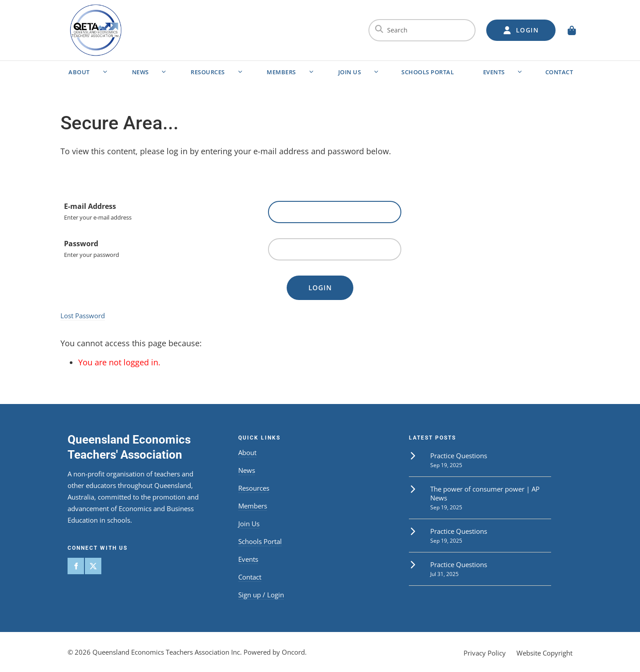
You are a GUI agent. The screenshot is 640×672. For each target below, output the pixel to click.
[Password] (335, 249)
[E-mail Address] (335, 212)
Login (320, 288)
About (79, 72)
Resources (208, 72)
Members (281, 72)
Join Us (350, 72)
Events (494, 72)
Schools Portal (428, 72)
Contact (559, 72)
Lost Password (83, 316)
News (140, 72)
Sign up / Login (261, 595)
